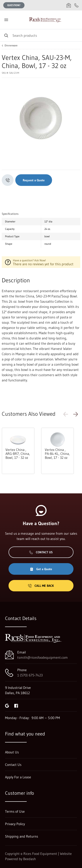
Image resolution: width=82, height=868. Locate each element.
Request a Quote (34, 180)
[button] (75, 414)
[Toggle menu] (6, 20)
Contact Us (41, 552)
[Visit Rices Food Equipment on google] (7, 705)
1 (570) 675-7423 (30, 675)
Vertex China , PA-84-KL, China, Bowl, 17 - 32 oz (57, 454)
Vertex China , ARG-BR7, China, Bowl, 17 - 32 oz (18, 454)
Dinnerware (11, 45)
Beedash (30, 859)
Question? (14, 5)
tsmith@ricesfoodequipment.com (43, 657)
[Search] (41, 35)
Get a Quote (41, 569)
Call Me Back (41, 586)
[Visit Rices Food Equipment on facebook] (16, 705)
